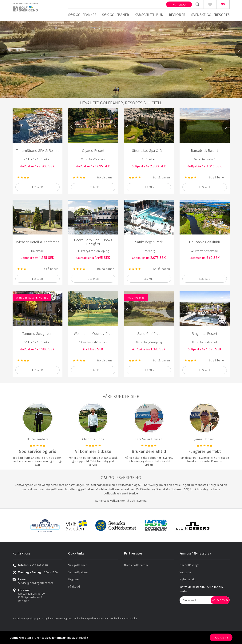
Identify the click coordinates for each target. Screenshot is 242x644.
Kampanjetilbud (149, 15)
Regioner (177, 15)
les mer (37, 208)
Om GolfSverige (189, 586)
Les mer (93, 208)
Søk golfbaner (115, 15)
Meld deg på (220, 621)
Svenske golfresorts (210, 15)
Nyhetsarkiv (187, 600)
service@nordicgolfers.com (36, 604)
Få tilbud (179, 5)
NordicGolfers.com (136, 586)
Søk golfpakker (82, 15)
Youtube (185, 593)
